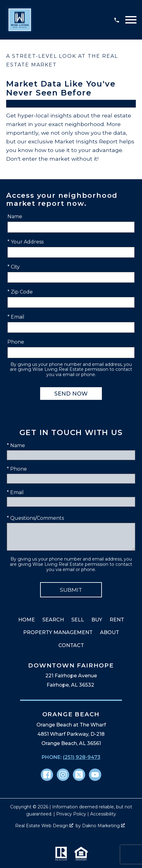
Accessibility (103, 814)
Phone (16, 342)
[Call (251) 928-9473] (117, 20)
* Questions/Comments (35, 518)
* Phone (17, 469)
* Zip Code (20, 292)
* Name (16, 445)
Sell (78, 620)
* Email (16, 317)
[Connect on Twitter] (79, 775)
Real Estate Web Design (44, 826)
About (110, 632)
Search (53, 620)
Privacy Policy (71, 814)
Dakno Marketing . (104, 826)
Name (15, 216)
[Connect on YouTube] (95, 775)
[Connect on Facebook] (47, 775)
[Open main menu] (131, 20)
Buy (97, 620)
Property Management (58, 632)
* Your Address (25, 242)
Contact (71, 645)
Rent (117, 620)
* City (14, 267)
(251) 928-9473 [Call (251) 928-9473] (82, 757)
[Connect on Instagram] (63, 775)
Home (27, 620)
